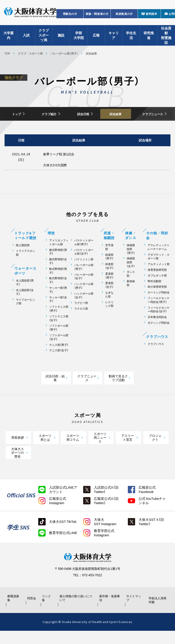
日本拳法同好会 (157, 330)
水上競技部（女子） (25, 305)
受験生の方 (70, 15)
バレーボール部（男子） (64, 53)
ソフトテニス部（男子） (59, 322)
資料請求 (151, 15)
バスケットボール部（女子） (84, 265)
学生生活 (131, 37)
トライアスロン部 (26, 266)
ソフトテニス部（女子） (59, 331)
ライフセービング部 (26, 314)
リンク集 (48, 611)
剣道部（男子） (109, 269)
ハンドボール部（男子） (84, 299)
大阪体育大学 (30, 14)
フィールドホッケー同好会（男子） (159, 313)
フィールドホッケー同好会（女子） (159, 322)
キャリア (114, 37)
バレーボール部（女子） (84, 289)
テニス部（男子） (59, 358)
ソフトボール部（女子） (59, 350)
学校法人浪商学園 (157, 613)
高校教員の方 (124, 15)
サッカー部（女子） (58, 312)
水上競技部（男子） (25, 295)
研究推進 (149, 37)
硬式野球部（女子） (58, 274)
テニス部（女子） (59, 363)
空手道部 (109, 260)
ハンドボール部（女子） (84, 308)
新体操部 (131, 296)
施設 (61, 37)
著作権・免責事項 (109, 611)
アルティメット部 (159, 277)
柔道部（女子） (109, 298)
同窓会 (31, 611)
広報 (96, 37)
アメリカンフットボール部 (59, 255)
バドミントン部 (84, 272)
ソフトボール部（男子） (59, 341)
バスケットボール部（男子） (84, 255)
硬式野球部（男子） (58, 265)
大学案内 (9, 37)
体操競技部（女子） (131, 275)
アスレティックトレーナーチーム (159, 260)
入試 (26, 37)
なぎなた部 (109, 308)
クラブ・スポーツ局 (30, 53)
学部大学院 (79, 37)
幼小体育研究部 (157, 300)
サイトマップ (133, 611)
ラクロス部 (81, 322)
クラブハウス (156, 357)
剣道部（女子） (109, 279)
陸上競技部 (23, 258)
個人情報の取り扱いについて (76, 611)
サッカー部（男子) (58, 303)
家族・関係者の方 (97, 15)
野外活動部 (154, 294)
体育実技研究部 (157, 283)
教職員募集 (14, 611)
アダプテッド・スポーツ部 (159, 269)
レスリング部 (109, 317)
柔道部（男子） (109, 288)
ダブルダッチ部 (157, 288)
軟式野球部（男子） (58, 284)
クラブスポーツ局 (44, 37)
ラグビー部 (81, 316)
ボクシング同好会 (159, 336)
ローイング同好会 (159, 305)
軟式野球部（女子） (58, 293)
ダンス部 (131, 287)
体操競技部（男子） (131, 262)
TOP (7, 53)
